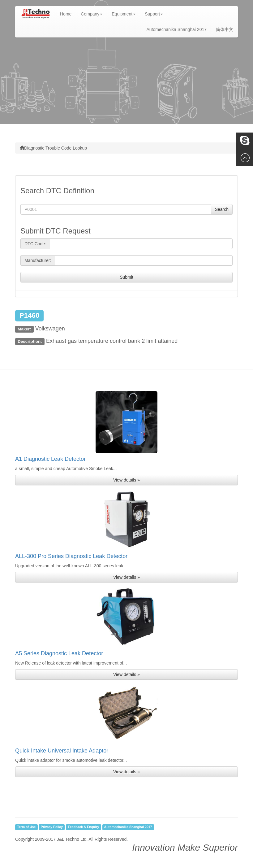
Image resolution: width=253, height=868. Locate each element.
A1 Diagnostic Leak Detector (50, 459)
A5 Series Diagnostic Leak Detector (59, 653)
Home (68, 13)
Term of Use (26, 827)
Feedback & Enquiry (83, 827)
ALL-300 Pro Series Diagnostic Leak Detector (71, 556)
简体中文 (225, 29)
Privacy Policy (52, 827)
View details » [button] (126, 480)
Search (222, 209)
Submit (126, 277)
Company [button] (92, 14)
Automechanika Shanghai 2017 (176, 29)
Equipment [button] (124, 14)
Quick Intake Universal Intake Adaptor (62, 751)
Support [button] (154, 14)
